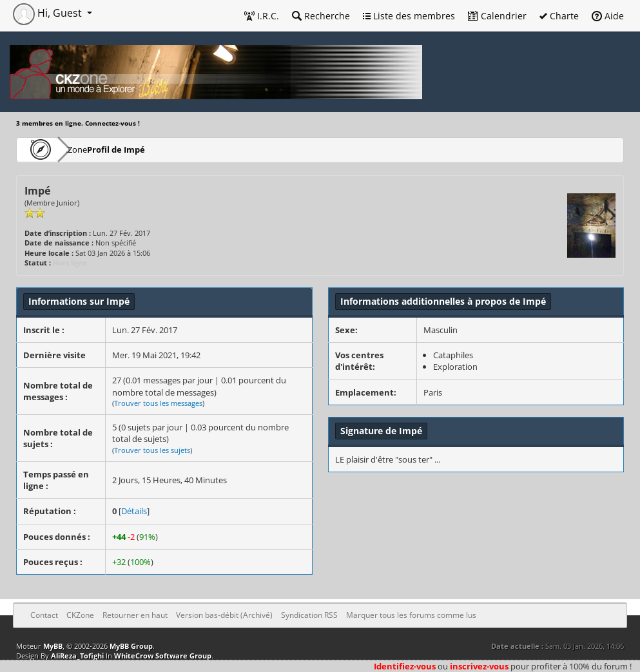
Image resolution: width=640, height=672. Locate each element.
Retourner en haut (135, 615)
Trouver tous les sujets (152, 450)
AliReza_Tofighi (77, 656)
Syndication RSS (309, 615)
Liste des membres (409, 16)
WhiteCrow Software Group (163, 656)
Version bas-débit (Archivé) (224, 615)
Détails (134, 511)
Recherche (321, 16)
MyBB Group (131, 646)
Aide (608, 16)
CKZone (91, 149)
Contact (44, 615)
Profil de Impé (155, 149)
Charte (559, 16)
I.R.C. (262, 16)
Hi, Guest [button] (49, 13)
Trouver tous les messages (158, 403)
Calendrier (497, 16)
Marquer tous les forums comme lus (411, 615)
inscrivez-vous (479, 666)
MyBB (53, 646)
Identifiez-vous (405, 666)
